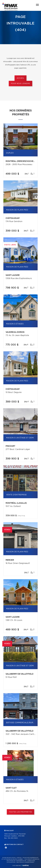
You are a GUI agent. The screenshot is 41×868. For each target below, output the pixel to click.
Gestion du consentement (25, 862)
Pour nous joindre (20, 84)
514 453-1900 (13, 838)
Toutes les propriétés (20, 812)
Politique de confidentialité (17, 861)
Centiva (25, 865)
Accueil (20, 78)
